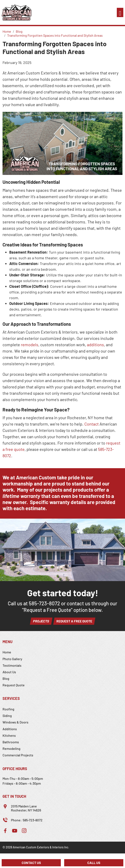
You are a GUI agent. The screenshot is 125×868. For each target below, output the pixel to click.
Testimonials (12, 665)
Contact (92, 424)
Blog (6, 678)
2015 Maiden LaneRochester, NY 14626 (26, 808)
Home (7, 652)
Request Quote (14, 685)
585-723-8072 (44, 603)
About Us (9, 672)
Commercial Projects (18, 755)
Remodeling (11, 748)
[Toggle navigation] (120, 13)
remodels (30, 345)
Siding (7, 716)
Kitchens (9, 735)
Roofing (8, 709)
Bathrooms (11, 742)
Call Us (94, 863)
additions (95, 345)
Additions (10, 729)
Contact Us (31, 863)
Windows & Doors (15, 722)
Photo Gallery (12, 659)
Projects (41, 621)
